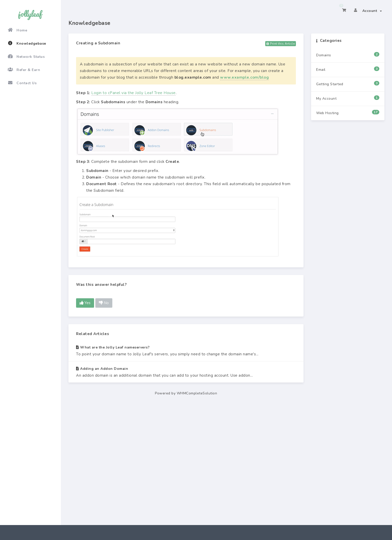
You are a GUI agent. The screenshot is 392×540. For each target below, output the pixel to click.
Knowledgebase (27, 43)
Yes (85, 303)
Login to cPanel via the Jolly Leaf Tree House (133, 93)
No (104, 303)
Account (372, 11)
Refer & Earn (24, 70)
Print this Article (281, 44)
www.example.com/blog (244, 77)
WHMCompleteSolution (197, 393)
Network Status (26, 57)
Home (17, 30)
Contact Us (22, 83)
